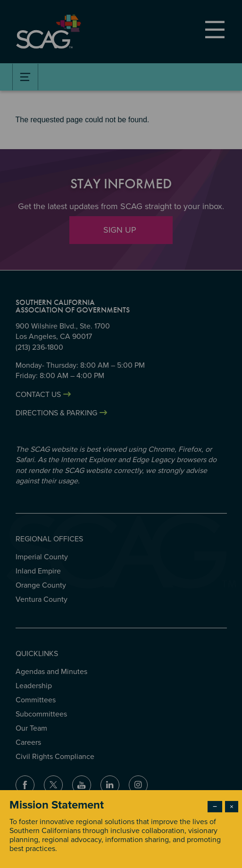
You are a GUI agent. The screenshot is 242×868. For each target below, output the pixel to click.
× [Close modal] (232, 807)
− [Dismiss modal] (215, 807)
